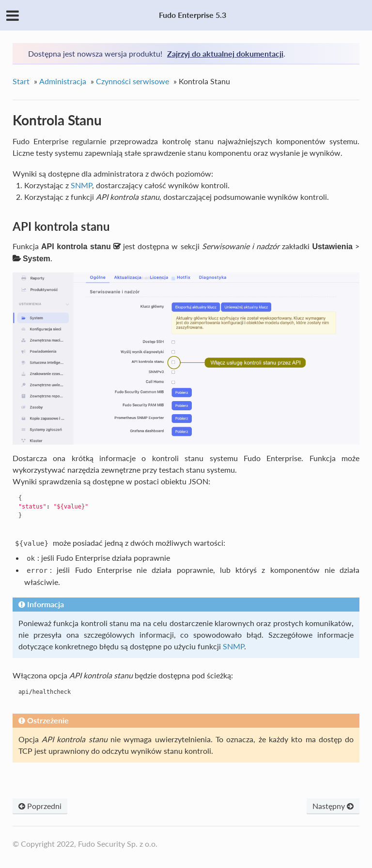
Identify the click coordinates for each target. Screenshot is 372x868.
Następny (333, 806)
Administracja (63, 81)
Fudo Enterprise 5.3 (193, 15)
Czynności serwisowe (132, 81)
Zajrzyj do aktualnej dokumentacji (225, 53)
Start (21, 81)
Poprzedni (40, 806)
